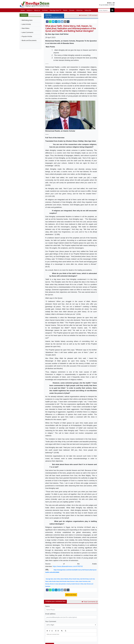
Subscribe (88, 10)
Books (65, 10)
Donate (72, 10)
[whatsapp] (50, 22)
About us (37, 10)
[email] (65, 22)
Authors (29, 10)
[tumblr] (68, 22)
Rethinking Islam (27, 20)
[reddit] (62, 22)
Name (47, 606)
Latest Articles (26, 24)
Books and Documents (29, 40)
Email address (50, 614)
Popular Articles (27, 36)
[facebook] (47, 22)
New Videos (26, 28)
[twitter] (53, 22)
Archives (45, 10)
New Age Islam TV (55, 10)
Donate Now (71, 595)
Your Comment (51, 621)
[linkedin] (56, 22)
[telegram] (59, 22)
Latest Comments (28, 32)
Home (23, 10)
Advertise (79, 10)
